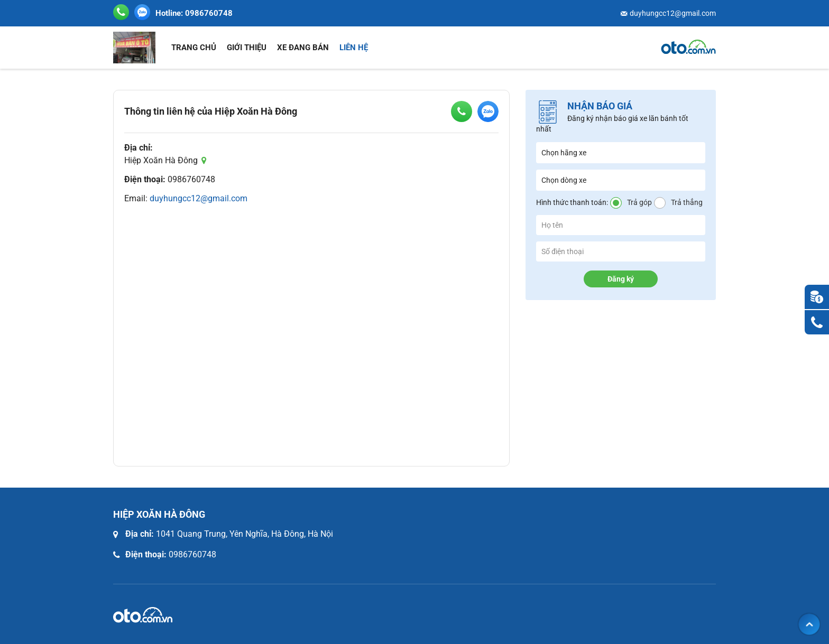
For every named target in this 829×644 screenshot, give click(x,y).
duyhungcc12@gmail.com (673, 13)
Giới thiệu (247, 48)
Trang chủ (194, 48)
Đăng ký (621, 279)
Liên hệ (354, 48)
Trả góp (639, 202)
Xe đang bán (303, 48)
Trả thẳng (687, 202)
